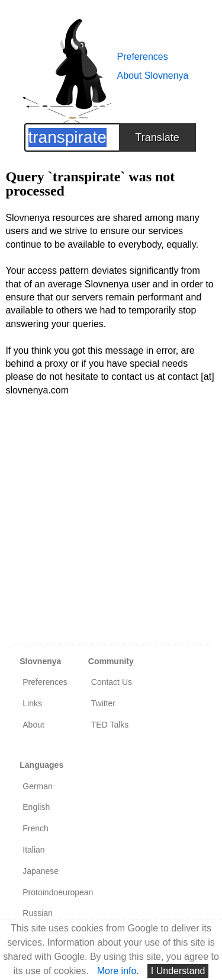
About (33, 725)
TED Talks (110, 725)
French (36, 828)
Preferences (143, 57)
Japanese (41, 871)
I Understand (178, 971)
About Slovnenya (153, 76)
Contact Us (112, 682)
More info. (118, 971)
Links (32, 703)
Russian (38, 913)
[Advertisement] (111, 528)
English (36, 807)
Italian (33, 850)
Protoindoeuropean (58, 892)
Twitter (103, 703)
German (38, 786)
